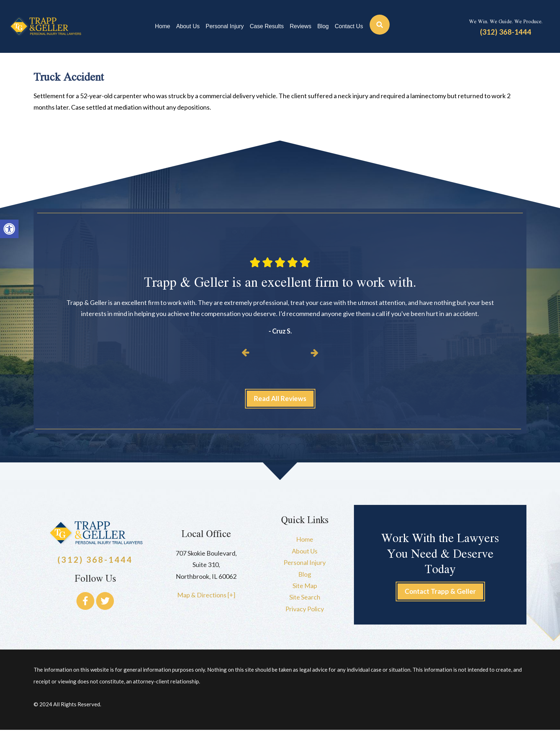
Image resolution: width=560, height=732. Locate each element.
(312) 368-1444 (506, 32)
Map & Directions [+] (206, 597)
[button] (9, 229)
